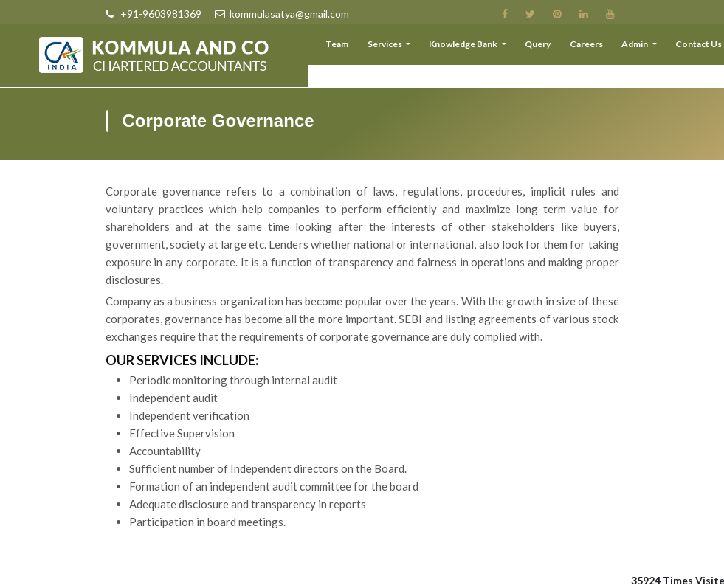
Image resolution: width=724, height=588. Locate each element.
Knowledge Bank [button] (478, 47)
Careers (594, 47)
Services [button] (403, 47)
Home (275, 47)
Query (549, 47)
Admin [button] (641, 47)
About (317, 47)
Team (357, 47)
